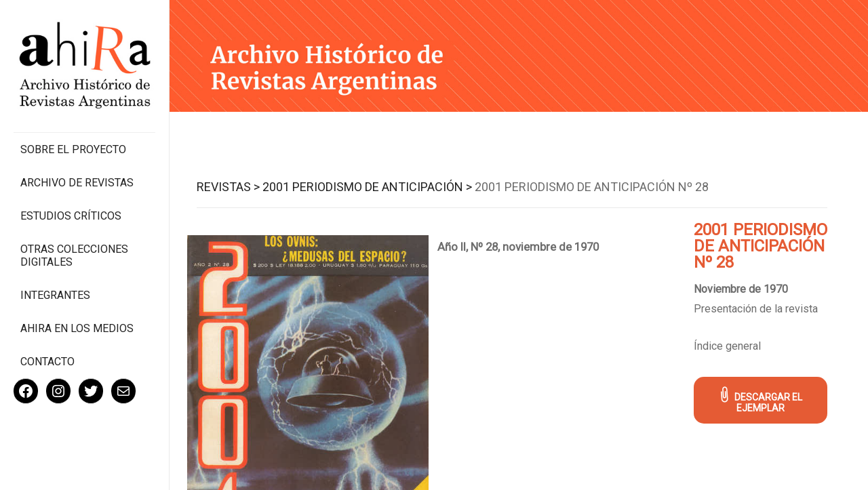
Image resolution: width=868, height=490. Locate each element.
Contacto (47, 362)
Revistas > (228, 187)
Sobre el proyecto (73, 149)
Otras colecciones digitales (74, 256)
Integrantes (55, 295)
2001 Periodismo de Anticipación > (367, 187)
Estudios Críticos (71, 216)
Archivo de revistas (77, 183)
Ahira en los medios (77, 328)
